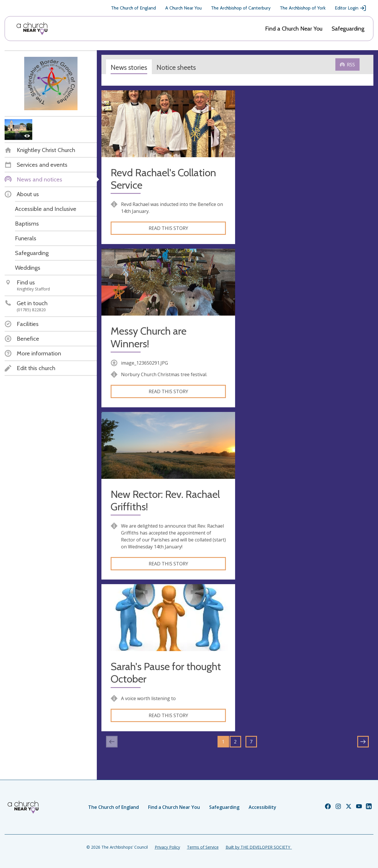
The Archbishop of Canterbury (241, 8)
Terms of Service (203, 847)
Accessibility (262, 807)
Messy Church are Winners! (149, 337)
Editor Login (351, 8)
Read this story (168, 228)
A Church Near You (183, 8)
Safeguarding (348, 29)
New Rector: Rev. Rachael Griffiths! (165, 500)
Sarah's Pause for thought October (166, 673)
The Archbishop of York (303, 8)
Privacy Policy (167, 847)
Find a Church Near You (294, 29)
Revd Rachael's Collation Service (163, 179)
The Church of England (133, 8)
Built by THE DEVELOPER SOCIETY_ (259, 847)
